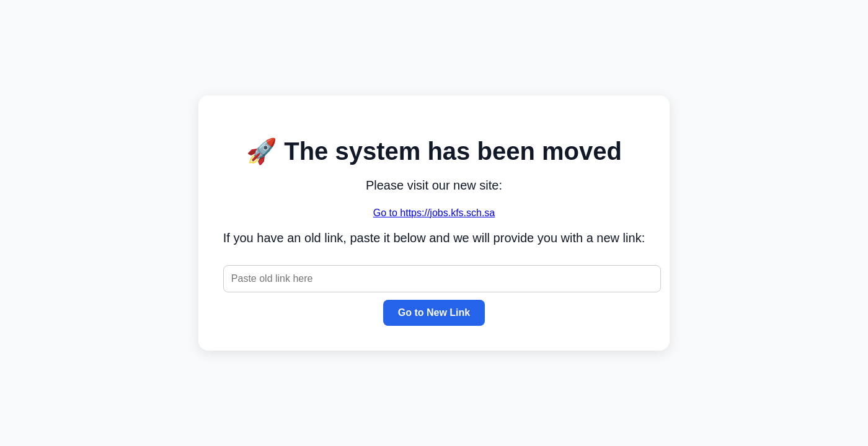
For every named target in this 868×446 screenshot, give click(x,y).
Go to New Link (434, 313)
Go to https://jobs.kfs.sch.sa (434, 213)
